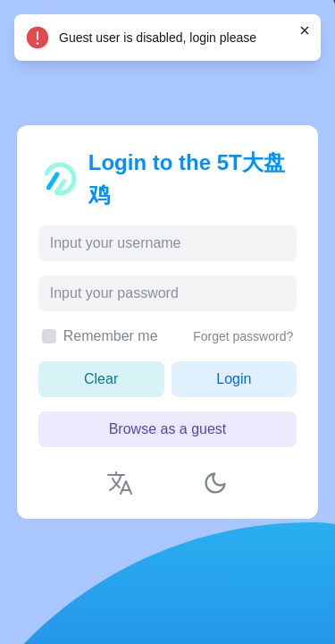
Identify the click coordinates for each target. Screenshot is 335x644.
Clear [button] (101, 379)
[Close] (305, 30)
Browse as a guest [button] (168, 429)
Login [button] (234, 379)
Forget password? (243, 336)
